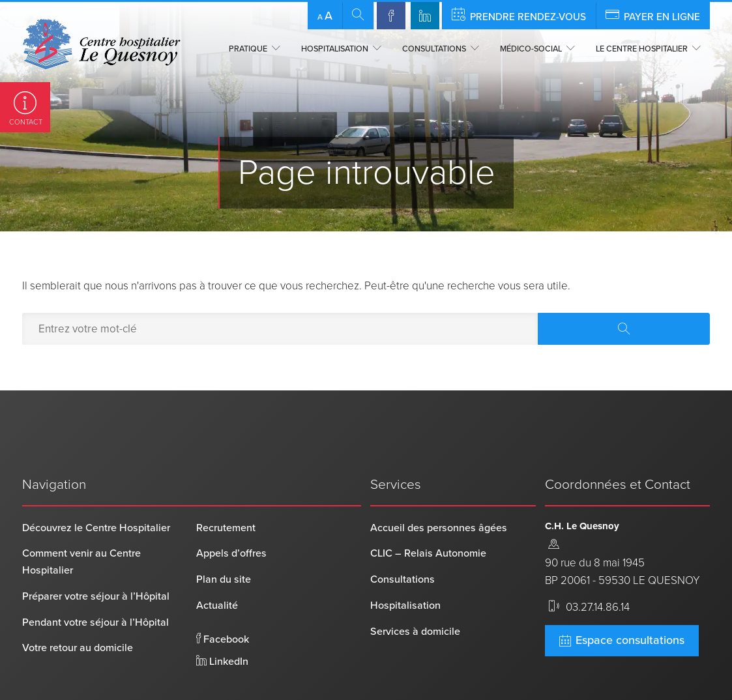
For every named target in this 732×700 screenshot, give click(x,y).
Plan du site (224, 538)
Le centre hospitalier (642, 49)
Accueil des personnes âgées (439, 486)
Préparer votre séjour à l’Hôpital (96, 555)
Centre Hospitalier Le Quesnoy (90, 687)
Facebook (223, 598)
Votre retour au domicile (78, 607)
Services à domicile (415, 590)
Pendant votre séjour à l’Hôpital (95, 581)
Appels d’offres (231, 512)
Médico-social (531, 49)
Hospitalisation (335, 49)
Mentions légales (291, 687)
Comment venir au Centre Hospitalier (81, 521)
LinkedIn (222, 620)
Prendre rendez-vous (519, 15)
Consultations (434, 49)
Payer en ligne (653, 15)
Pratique (248, 49)
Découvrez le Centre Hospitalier (96, 486)
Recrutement (226, 486)
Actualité (217, 564)
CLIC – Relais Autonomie (428, 512)
